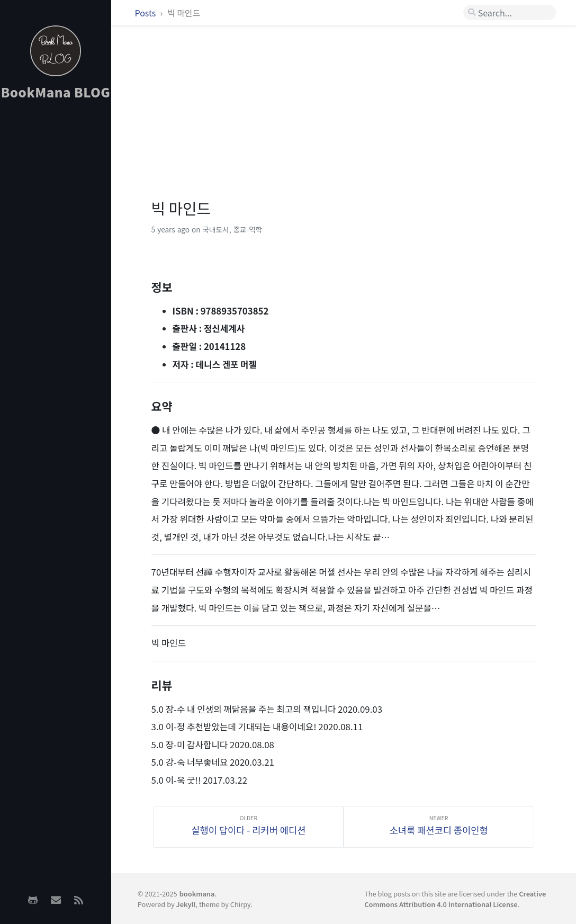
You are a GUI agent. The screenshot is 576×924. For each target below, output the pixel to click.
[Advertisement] (56, 276)
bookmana (197, 894)
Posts (146, 13)
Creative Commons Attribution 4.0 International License (455, 899)
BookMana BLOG (56, 92)
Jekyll (186, 904)
